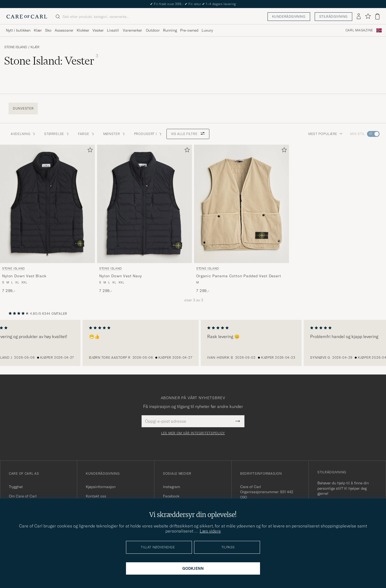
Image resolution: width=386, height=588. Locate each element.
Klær (35, 47)
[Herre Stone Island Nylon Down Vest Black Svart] (47, 204)
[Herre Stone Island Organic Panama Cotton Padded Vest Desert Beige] (242, 204)
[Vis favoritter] (368, 16)
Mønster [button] (114, 134)
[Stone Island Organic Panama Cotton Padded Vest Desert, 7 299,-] (242, 219)
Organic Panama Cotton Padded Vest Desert (239, 276)
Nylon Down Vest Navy (120, 276)
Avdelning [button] (23, 134)
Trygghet (16, 487)
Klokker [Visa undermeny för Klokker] (83, 30)
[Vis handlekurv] (377, 16)
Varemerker (132, 30)
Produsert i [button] (148, 134)
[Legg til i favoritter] (89, 151)
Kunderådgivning (289, 16)
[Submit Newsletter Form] (238, 421)
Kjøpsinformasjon (101, 487)
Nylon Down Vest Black (24, 276)
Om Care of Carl (23, 496)
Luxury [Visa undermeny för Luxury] (207, 30)
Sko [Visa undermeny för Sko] (48, 30)
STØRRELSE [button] (57, 134)
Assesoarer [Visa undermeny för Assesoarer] (64, 30)
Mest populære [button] (325, 134)
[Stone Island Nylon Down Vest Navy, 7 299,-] (144, 219)
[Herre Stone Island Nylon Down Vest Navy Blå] (144, 204)
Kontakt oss (96, 496)
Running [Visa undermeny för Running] (170, 30)
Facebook (171, 496)
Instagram (172, 487)
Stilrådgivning (333, 16)
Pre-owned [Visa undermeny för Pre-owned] (189, 30)
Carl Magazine (359, 30)
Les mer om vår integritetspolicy (193, 433)
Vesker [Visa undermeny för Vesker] (98, 30)
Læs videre (210, 531)
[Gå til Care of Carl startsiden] (27, 17)
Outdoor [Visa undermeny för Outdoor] (153, 30)
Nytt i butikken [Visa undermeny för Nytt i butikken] (18, 30)
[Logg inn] (359, 17)
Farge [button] (86, 134)
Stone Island (16, 47)
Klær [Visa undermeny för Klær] (38, 30)
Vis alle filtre (188, 134)
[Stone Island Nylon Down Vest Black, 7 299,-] (47, 219)
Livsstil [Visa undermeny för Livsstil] (113, 30)
